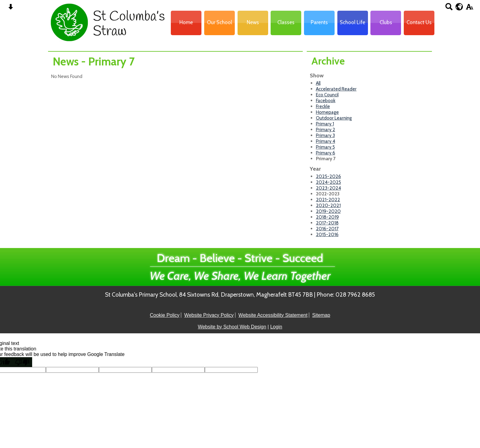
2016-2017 (327, 229)
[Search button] (449, 9)
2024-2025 (328, 182)
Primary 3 (325, 135)
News (253, 22)
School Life (352, 22)
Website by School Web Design (232, 327)
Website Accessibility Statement (273, 315)
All (318, 83)
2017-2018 (327, 223)
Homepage (327, 112)
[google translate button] (459, 7)
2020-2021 (328, 205)
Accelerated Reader (336, 89)
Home (186, 22)
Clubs (386, 22)
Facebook (326, 100)
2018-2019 (327, 217)
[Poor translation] (22, 362)
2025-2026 (328, 176)
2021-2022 (328, 200)
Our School (219, 22)
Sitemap (321, 315)
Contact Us (419, 22)
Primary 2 (326, 130)
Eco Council (327, 95)
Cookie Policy (165, 315)
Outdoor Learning (334, 118)
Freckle (323, 106)
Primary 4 (326, 141)
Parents (319, 22)
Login (276, 327)
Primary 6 (326, 153)
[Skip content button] (11, 9)
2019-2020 (328, 211)
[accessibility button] (469, 9)
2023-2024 (328, 188)
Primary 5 (325, 147)
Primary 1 (325, 124)
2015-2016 (327, 234)
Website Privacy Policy (209, 315)
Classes (286, 22)
